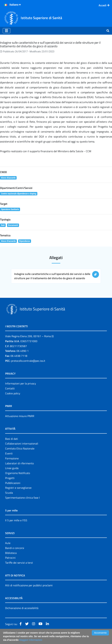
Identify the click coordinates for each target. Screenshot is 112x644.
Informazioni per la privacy (21, 383)
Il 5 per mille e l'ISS (16, 520)
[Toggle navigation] (7, 31)
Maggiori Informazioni (31, 640)
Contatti (10, 388)
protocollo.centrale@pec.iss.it (28, 361)
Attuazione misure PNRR (20, 416)
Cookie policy (13, 393)
